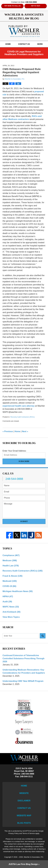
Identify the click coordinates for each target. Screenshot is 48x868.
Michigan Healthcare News (18, 591)
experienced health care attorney (19, 406)
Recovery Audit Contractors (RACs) (22, 417)
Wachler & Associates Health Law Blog (24, 31)
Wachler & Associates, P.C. (34, 857)
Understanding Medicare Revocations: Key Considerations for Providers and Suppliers (24, 671)
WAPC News (11, 607)
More (40, 44)
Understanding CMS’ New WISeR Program (23, 681)
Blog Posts (24, 823)
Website (24, 793)
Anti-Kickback (12, 612)
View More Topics (11, 617)
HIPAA (8, 596)
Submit (24, 521)
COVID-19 (9, 586)
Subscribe (24, 461)
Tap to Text (36, 6)
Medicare (10, 560)
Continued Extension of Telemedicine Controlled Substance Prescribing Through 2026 (23, 658)
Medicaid (10, 581)
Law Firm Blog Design (23, 864)
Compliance (11, 555)
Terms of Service (29, 833)
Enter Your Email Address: (14, 451)
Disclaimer (24, 801)
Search (43, 636)
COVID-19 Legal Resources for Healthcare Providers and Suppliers (24, 53)
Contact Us (24, 44)
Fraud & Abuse (12, 576)
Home (8, 44)
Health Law (11, 566)
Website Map (24, 816)
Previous (8, 431)
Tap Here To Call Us (12, 6)
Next (25, 431)
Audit (7, 602)
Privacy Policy (14, 833)
